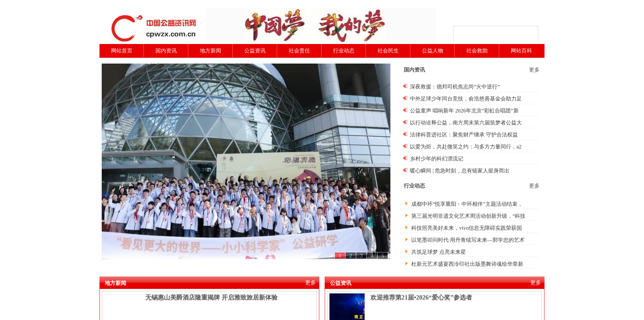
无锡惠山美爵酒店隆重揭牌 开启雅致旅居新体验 (211, 298)
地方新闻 (211, 51)
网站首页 (122, 51)
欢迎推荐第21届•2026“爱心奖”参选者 (421, 298)
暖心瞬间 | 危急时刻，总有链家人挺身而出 (460, 171)
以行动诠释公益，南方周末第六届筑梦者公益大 (466, 123)
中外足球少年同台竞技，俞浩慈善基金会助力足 (466, 99)
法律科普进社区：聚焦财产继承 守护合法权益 (464, 135)
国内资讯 (166, 51)
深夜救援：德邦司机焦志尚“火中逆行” (455, 87)
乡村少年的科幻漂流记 (437, 159)
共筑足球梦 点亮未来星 (439, 252)
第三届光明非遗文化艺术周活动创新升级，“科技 (468, 216)
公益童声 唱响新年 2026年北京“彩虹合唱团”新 (464, 111)
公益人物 (433, 51)
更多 (534, 70)
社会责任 (299, 51)
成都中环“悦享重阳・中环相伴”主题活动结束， (467, 204)
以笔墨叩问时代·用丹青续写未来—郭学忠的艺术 (468, 240)
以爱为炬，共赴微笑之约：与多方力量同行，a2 (466, 147)
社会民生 (388, 51)
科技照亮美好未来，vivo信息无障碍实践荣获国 (467, 228)
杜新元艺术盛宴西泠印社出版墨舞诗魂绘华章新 (467, 264)
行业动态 (344, 51)
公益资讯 (255, 51)
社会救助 (477, 51)
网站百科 (521, 51)
